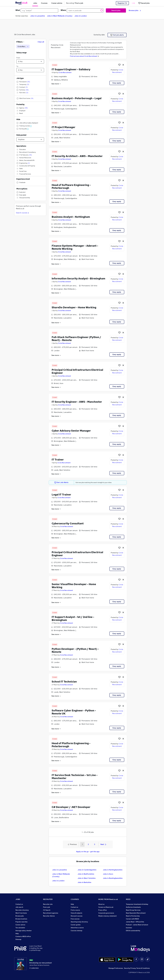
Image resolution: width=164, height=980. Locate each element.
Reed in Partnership (133, 916)
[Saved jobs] (144, 3)
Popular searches (21, 922)
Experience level (23, 179)
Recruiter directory (22, 910)
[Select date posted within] (30, 139)
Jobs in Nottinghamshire (113, 870)
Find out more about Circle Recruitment (84, 56)
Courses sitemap (77, 931)
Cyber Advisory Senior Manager (71, 431)
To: (17, 66)
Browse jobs (135, 10)
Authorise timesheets (133, 907)
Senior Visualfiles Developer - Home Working (74, 586)
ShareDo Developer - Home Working (74, 307)
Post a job (47, 907)
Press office (102, 910)
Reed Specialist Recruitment (136, 913)
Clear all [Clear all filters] (41, 42)
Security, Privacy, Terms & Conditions (137, 968)
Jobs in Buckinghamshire (113, 878)
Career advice (20, 925)
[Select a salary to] (30, 70)
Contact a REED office (23, 936)
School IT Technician (64, 682)
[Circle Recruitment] (23, 46)
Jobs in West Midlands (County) (60, 16)
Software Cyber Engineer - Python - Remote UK (74, 712)
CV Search (47, 910)
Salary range (21, 53)
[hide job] (123, 65)
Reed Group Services (133, 910)
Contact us (19, 904)
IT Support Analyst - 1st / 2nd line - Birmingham (73, 618)
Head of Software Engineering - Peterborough (71, 187)
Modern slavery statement (107, 916)
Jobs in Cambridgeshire (87, 870)
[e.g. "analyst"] (39, 10)
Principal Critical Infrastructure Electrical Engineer (77, 371)
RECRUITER (48, 899)
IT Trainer (58, 460)
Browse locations (21, 919)
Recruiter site (48, 904)
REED (128, 899)
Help (17, 934)
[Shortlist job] (119, 65)
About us (101, 904)
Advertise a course (77, 928)
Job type (20, 78)
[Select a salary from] (30, 61)
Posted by (20, 104)
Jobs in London (81, 16)
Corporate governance (106, 913)
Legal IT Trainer (61, 495)
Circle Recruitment (65, 72)
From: (18, 58)
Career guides (76, 925)
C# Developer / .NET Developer (71, 807)
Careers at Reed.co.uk (106, 907)
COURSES (75, 899)
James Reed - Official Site (135, 922)
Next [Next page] (103, 844)
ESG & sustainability (133, 931)
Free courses (75, 919)
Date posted (21, 135)
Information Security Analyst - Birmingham (78, 279)
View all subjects (76, 913)
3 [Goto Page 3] (95, 844)
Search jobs (116, 10)
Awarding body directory (79, 922)
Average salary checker (24, 931)
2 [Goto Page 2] (88, 844)
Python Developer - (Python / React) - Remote (75, 650)
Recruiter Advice (49, 916)
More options (22, 189)
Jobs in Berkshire (84, 882)
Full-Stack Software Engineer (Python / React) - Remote (76, 339)
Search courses (23, 213)
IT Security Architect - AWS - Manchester (77, 156)
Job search (19, 907)
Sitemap (18, 939)
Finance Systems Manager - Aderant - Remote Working (75, 247)
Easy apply (117, 83)
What (18, 10)
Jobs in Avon (108, 874)
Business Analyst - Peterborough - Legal (77, 98)
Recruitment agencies (51, 913)
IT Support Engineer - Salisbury (71, 69)
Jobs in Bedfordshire (86, 874)
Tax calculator (20, 928)
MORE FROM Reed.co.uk (108, 899)
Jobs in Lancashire (38, 16)
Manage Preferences (116, 968)
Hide (18, 119)
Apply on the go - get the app (88, 852)
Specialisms (21, 146)
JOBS (18, 899)
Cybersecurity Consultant (68, 523)
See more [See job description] (56, 84)
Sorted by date (99, 35)
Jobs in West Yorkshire (87, 878)
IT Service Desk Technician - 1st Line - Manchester (75, 777)
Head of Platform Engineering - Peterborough (71, 745)
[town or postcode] (85, 10)
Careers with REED (132, 919)
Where (63, 10)
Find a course (75, 910)
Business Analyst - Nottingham (71, 217)
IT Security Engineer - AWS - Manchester (77, 402)
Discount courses (77, 916)
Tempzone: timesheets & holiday (137, 904)
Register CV (122, 3)
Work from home (21, 913)
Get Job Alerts (61, 482)
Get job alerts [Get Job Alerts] (117, 35)
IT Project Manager (63, 127)
